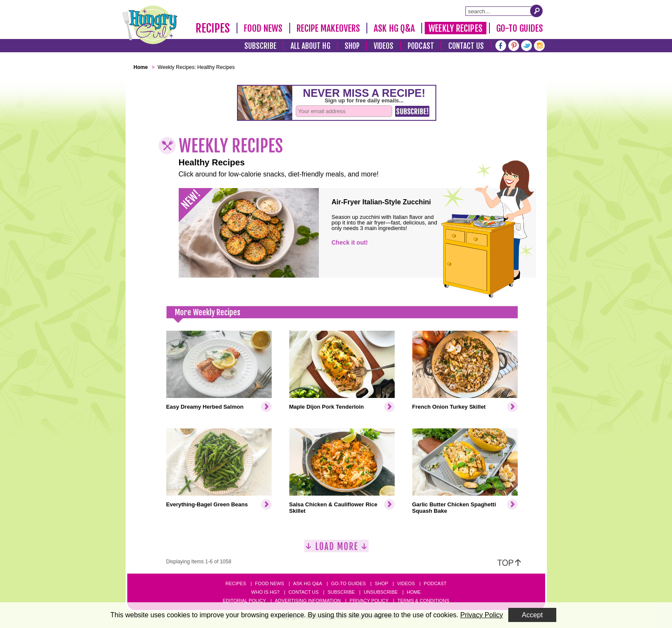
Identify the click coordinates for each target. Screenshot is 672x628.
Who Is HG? (265, 592)
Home (414, 592)
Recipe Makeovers (328, 28)
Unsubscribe (381, 592)
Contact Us (466, 46)
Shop (352, 46)
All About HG (310, 46)
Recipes (213, 28)
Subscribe (260, 46)
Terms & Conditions (423, 601)
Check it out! (350, 242)
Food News (263, 28)
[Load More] (336, 549)
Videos (384, 46)
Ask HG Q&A (394, 28)
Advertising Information (308, 601)
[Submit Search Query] (537, 11)
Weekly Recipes (455, 28)
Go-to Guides (348, 583)
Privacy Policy (369, 601)
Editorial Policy (244, 601)
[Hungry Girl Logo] (150, 25)
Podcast (421, 46)
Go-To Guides (520, 28)
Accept (532, 615)
